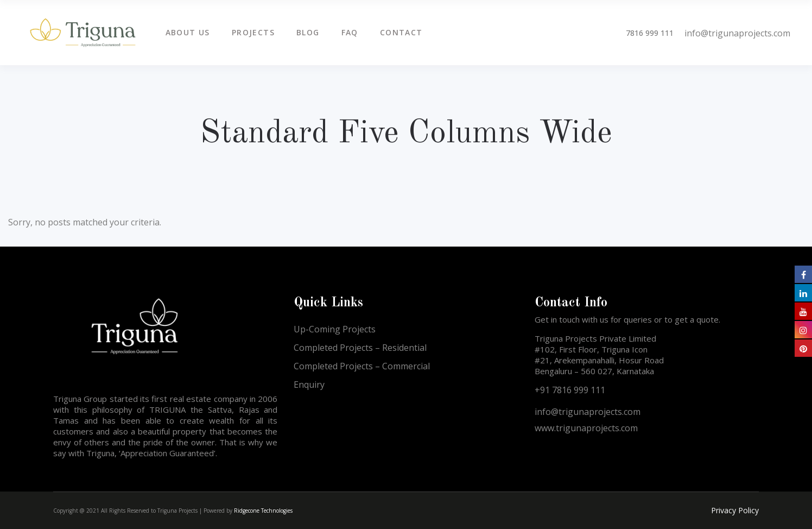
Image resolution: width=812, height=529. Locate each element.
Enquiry (309, 385)
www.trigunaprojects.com (586, 428)
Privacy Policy (735, 510)
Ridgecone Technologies (263, 511)
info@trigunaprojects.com (737, 33)
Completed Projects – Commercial (362, 366)
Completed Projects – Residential (360, 348)
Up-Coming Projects (335, 329)
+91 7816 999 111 (570, 390)
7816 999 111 (650, 33)
